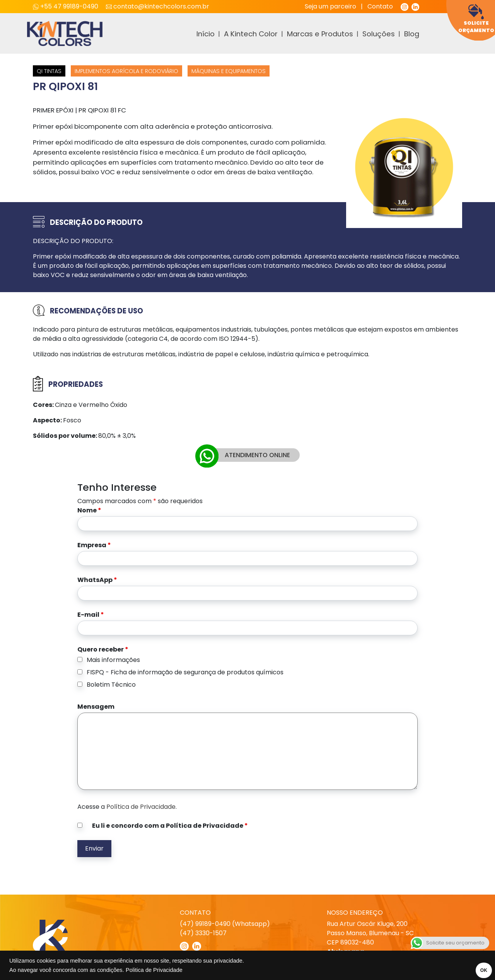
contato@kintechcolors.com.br (158, 6)
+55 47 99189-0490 (66, 6)
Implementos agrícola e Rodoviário (126, 71)
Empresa (94, 545)
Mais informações (113, 660)
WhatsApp (97, 580)
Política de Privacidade (141, 807)
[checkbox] (80, 659)
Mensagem (96, 707)
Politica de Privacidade (154, 970)
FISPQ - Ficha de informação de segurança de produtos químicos (185, 672)
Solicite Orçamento (476, 19)
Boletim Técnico (111, 685)
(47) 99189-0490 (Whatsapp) (225, 924)
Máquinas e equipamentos (229, 71)
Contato (380, 6)
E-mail (91, 615)
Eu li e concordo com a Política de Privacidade (170, 826)
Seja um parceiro (330, 6)
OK (478, 970)
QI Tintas (49, 71)
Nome (89, 510)
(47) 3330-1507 (203, 933)
